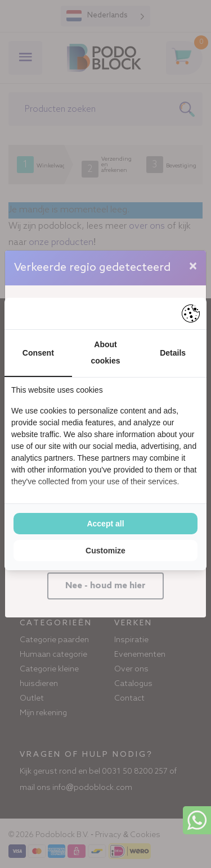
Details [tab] (173, 353)
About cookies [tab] (105, 353)
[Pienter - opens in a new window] (191, 313)
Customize (105, 551)
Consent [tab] (38, 353)
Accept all (105, 524)
